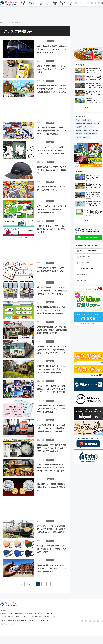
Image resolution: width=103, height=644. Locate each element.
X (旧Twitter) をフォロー (85, 269)
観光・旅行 (79, 130)
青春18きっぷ (87, 130)
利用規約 (2, 621)
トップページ (4, 22)
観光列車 (90, 124)
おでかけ (95, 130)
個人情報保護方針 (20, 621)
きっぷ (90, 120)
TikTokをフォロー (83, 263)
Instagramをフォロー (84, 257)
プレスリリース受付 (44, 621)
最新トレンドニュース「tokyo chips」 (12, 614)
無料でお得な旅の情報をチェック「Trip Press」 (15, 616)
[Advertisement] (52, 14)
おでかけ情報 (32, 3)
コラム (48, 3)
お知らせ (70, 3)
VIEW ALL (88, 108)
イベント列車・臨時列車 (90, 134)
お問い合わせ (32, 621)
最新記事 (23, 3)
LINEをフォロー (83, 280)
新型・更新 (79, 134)
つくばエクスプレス (89, 127)
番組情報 (55, 3)
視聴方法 (63, 3)
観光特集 (41, 3)
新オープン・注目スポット (83, 137)
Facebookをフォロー (84, 274)
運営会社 (10, 621)
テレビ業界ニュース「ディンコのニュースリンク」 (40, 614)
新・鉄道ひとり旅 (80, 124)
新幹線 (77, 120)
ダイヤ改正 (79, 127)
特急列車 (84, 120)
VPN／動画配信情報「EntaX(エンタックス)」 (44, 616)
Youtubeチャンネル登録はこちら (87, 251)
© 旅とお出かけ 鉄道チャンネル (7, 624)
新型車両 (96, 124)
